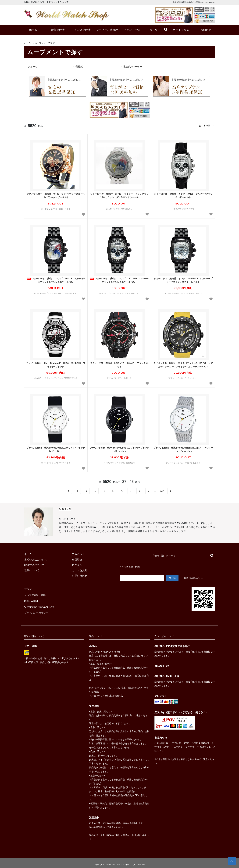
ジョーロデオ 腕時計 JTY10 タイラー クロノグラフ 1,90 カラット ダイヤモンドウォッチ (120, 195)
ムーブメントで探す (45, 43)
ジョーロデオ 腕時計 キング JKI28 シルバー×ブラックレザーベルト (183, 195)
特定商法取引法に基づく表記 (41, 605)
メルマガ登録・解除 (36, 594)
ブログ (28, 589)
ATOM (34, 600)
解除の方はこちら (193, 577)
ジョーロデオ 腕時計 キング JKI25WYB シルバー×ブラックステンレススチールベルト (183, 280)
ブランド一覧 (132, 30)
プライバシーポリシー (37, 610)
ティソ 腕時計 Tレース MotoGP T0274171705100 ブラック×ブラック (56, 365)
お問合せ (206, 30)
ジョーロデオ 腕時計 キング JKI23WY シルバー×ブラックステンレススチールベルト (119, 280)
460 (162, 490)
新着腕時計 (58, 30)
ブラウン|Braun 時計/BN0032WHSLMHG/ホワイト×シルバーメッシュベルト (183, 449)
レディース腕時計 (107, 30)
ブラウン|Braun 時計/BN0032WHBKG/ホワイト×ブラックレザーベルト (56, 449)
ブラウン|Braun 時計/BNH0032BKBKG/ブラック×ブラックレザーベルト (119, 449)
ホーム (33, 30)
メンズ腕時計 (82, 30)
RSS (26, 600)
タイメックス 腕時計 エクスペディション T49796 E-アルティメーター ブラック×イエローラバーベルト (183, 365)
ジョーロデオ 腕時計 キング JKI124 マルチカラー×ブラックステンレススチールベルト (56, 280)
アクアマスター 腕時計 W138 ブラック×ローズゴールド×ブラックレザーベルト (56, 195)
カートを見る (181, 30)
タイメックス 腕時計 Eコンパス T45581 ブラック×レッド (119, 365)
